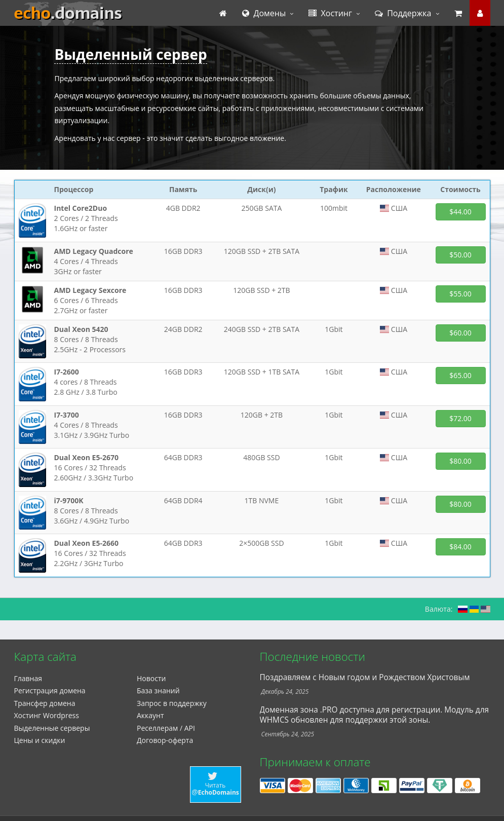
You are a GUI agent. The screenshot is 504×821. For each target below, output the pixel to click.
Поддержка (403, 13)
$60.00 (460, 333)
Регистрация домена (50, 691)
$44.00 (460, 212)
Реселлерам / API (166, 728)
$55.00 (460, 294)
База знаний (158, 691)
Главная (28, 678)
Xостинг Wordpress (47, 715)
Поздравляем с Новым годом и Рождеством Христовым (365, 677)
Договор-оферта (165, 740)
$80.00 (460, 461)
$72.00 (460, 418)
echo (68, 13)
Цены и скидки (40, 740)
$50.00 (460, 255)
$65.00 (460, 375)
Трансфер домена (45, 703)
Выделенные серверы (52, 728)
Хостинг (330, 13)
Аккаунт (150, 715)
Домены (264, 13)
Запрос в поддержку (172, 703)
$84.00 (460, 547)
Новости (151, 678)
